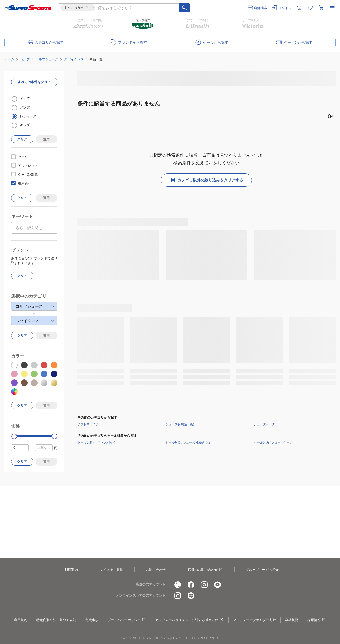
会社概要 (292, 620)
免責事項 (92, 620)
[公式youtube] (217, 585)
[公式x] (178, 585)
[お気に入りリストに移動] (310, 8)
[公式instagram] (204, 585)
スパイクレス (74, 59)
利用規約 (21, 620)
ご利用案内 (70, 570)
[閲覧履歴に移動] (299, 8)
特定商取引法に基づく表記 (56, 620)
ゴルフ (25, 59)
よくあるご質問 (112, 570)
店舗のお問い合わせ (206, 570)
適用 (46, 139)
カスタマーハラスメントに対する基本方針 (190, 620)
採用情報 (317, 620)
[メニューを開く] (332, 8)
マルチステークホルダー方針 (254, 620)
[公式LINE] (191, 596)
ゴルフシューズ (47, 59)
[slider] (14, 436)
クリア (22, 139)
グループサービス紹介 (262, 570)
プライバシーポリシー (127, 620)
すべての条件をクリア (34, 82)
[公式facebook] (191, 585)
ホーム (9, 59)
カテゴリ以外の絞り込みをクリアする (206, 180)
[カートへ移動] (321, 8)
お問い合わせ (156, 570)
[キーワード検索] (184, 8)
